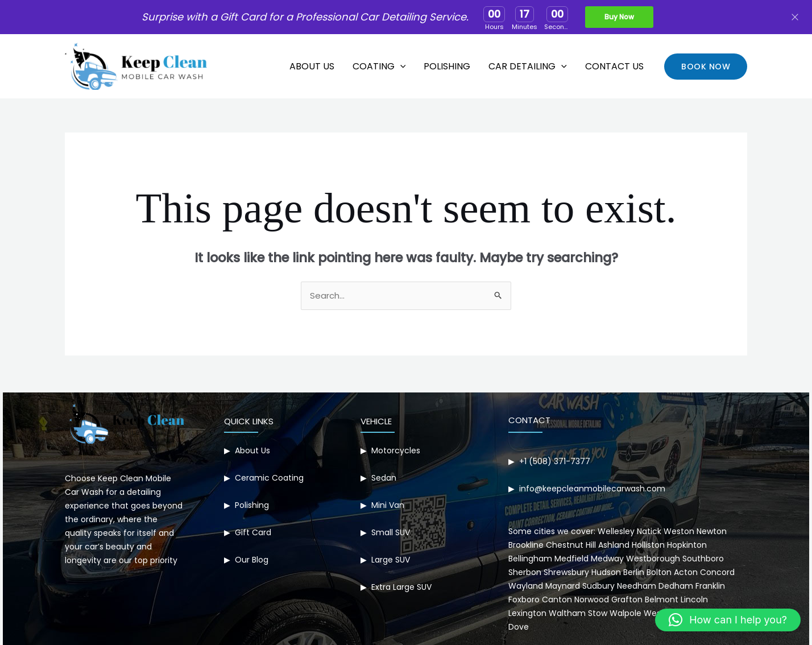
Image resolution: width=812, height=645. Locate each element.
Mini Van (388, 505)
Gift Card (253, 532)
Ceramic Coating (269, 478)
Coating (379, 67)
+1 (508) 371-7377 (555, 461)
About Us (312, 66)
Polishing (447, 66)
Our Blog (252, 560)
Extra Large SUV (401, 587)
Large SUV (391, 560)
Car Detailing (528, 67)
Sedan (384, 478)
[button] (706, 67)
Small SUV (391, 532)
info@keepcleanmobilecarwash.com (592, 489)
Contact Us (614, 66)
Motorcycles (396, 450)
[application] (400, 67)
